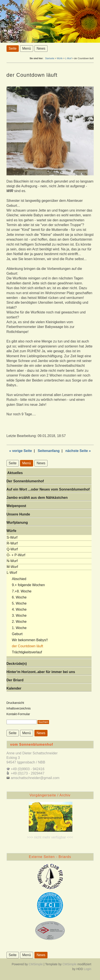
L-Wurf (68, 58)
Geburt (17, 634)
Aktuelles (15, 473)
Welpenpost (16, 506)
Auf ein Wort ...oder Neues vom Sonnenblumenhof (48, 489)
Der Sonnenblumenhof (25, 481)
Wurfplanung (17, 523)
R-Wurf (12, 543)
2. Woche (19, 622)
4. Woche (19, 609)
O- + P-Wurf (16, 555)
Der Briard (15, 680)
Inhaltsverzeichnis (19, 708)
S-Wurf (12, 537)
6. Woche (19, 597)
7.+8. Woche (22, 591)
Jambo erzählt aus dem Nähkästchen (37, 498)
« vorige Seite (20, 451)
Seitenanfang (49, 451)
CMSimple (36, 964)
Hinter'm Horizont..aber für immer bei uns (41, 672)
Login (88, 969)
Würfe (60, 58)
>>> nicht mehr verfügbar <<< (50, 837)
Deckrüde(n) (17, 664)
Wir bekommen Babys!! (30, 640)
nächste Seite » (78, 451)
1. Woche (19, 628)
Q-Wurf (12, 549)
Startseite (50, 58)
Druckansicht (15, 703)
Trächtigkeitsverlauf (27, 652)
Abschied (19, 579)
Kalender (14, 688)
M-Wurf (12, 567)
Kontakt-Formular (18, 714)
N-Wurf (12, 561)
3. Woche (19, 616)
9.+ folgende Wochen (28, 585)
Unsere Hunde (18, 514)
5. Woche (19, 603)
